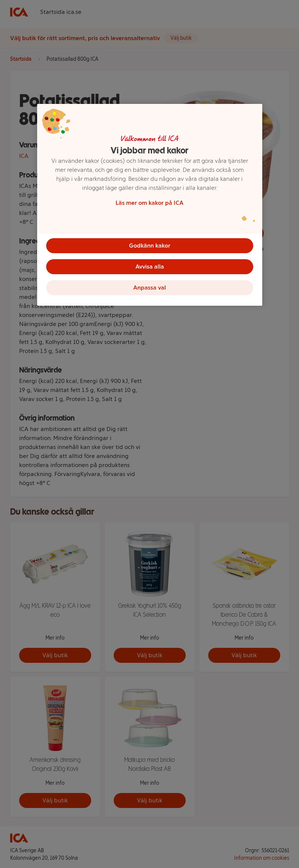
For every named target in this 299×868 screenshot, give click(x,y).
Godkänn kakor (150, 246)
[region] (150, 205)
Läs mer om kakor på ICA (149, 203)
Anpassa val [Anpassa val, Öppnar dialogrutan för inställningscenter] (149, 288)
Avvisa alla (150, 267)
